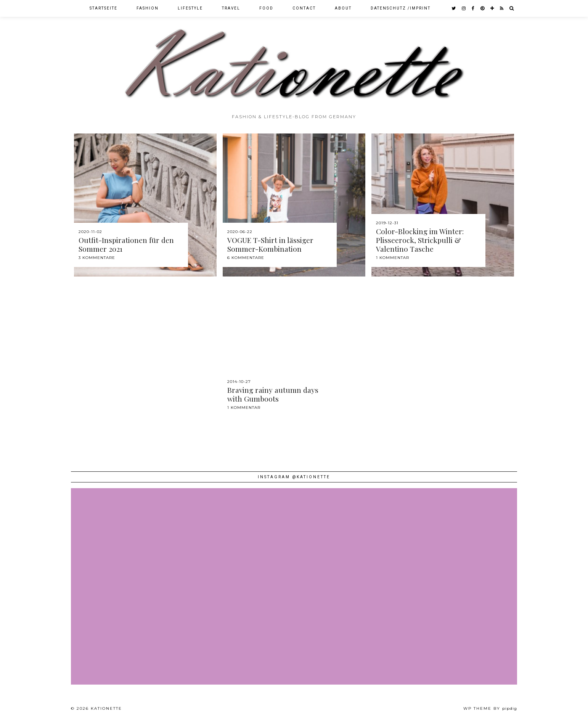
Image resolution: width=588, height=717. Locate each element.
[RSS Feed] (502, 8)
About (343, 8)
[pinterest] (483, 8)
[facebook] (473, 8)
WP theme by (490, 708)
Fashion (148, 8)
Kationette (106, 708)
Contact (304, 8)
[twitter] (454, 8)
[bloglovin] (492, 8)
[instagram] (464, 8)
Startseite (104, 8)
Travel (231, 8)
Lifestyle (190, 8)
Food (266, 8)
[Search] (512, 8)
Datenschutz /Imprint (401, 8)
